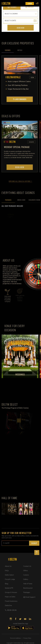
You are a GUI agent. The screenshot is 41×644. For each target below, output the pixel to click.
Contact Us (27, 566)
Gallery (26, 579)
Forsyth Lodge (10, 579)
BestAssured (28, 588)
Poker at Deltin (10, 597)
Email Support (29, 597)
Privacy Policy (27, 638)
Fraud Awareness (11, 601)
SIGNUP (34, 543)
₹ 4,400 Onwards (20, 99)
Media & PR (9, 588)
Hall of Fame (28, 584)
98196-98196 (12, 610)
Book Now (21, 28)
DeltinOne (8, 606)
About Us (8, 566)
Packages (27, 593)
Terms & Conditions (15, 638)
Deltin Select (9, 575)
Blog (7, 584)
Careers (26, 575)
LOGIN (30, 4)
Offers (26, 571)
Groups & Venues (11, 593)
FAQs (7, 571)
